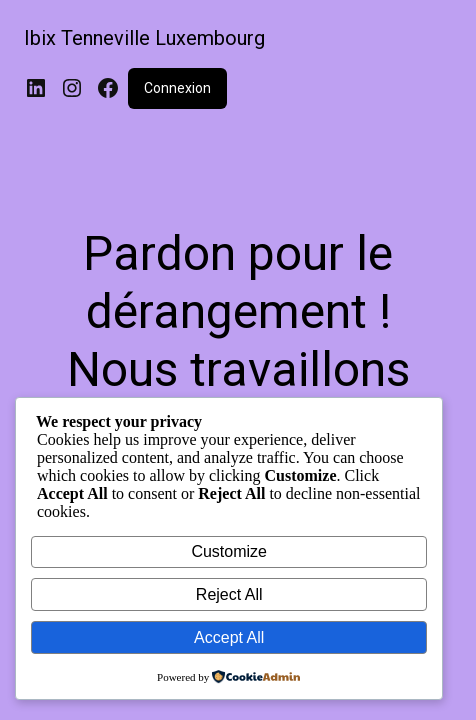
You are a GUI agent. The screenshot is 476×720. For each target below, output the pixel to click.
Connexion (177, 88)
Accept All (229, 637)
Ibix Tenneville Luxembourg (144, 38)
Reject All (229, 594)
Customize (229, 551)
